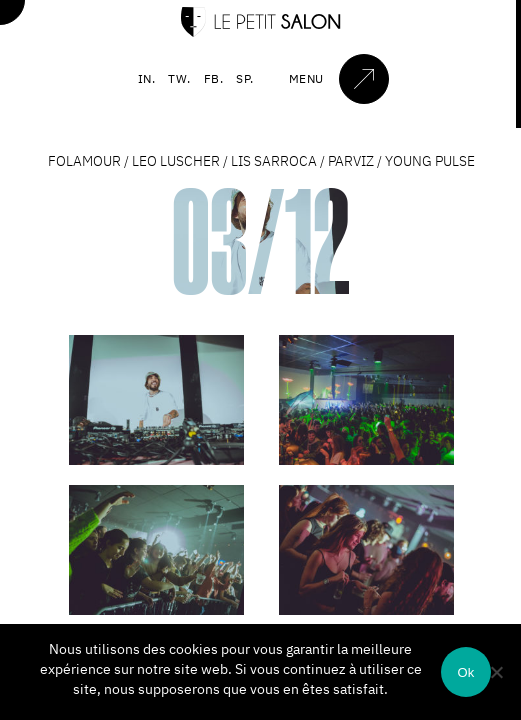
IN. (147, 78)
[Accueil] (261, 32)
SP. (245, 78)
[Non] (496, 672)
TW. (179, 78)
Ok (465, 672)
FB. (214, 78)
